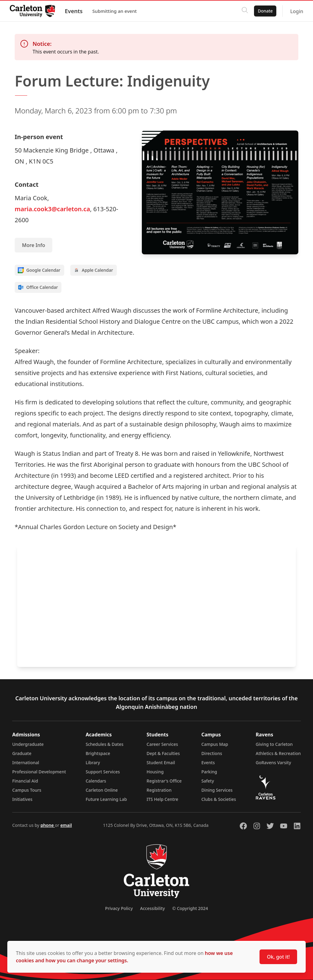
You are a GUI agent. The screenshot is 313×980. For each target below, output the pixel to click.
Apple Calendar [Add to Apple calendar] (93, 270)
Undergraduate (28, 744)
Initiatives (22, 799)
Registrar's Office (164, 781)
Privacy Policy (119, 908)
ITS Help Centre (163, 799)
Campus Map (215, 744)
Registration (159, 790)
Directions (212, 753)
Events (74, 11)
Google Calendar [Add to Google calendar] (39, 270)
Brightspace (98, 753)
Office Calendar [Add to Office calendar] (38, 287)
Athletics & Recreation (278, 753)
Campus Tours (27, 790)
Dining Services (217, 790)
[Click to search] (245, 11)
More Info (33, 245)
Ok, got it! (278, 957)
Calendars (96, 781)
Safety (208, 781)
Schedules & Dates (105, 744)
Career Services (162, 744)
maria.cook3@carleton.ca (52, 209)
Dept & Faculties (163, 753)
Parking (209, 772)
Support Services (103, 772)
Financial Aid (25, 781)
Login (297, 11)
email (66, 825)
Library (93, 763)
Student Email (161, 763)
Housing (155, 772)
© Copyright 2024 (190, 908)
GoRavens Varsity (274, 763)
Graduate (22, 753)
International (26, 763)
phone (48, 825)
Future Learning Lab (106, 799)
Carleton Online (102, 790)
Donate (265, 11)
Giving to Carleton (274, 744)
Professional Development (39, 772)
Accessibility (152, 908)
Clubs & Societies (219, 799)
